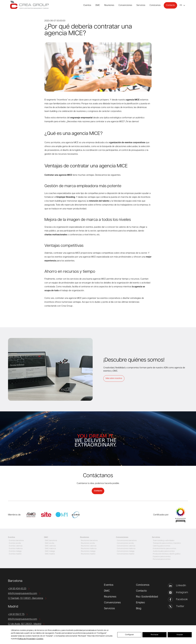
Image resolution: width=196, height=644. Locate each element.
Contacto (170, 5)
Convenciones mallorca (126, 549)
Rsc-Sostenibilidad (147, 597)
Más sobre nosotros (114, 378)
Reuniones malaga (88, 551)
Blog (139, 609)
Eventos (87, 5)
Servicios (141, 5)
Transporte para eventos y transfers (167, 543)
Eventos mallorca (15, 549)
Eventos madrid (15, 554)
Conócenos (155, 5)
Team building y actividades (163, 541)
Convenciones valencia (126, 546)
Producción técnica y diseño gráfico (166, 554)
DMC (98, 5)
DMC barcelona (50, 541)
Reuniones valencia (88, 546)
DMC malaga (49, 551)
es (181, 5)
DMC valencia (50, 546)
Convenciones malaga (125, 551)
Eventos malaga (15, 551)
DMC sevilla (49, 543)
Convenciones (125, 5)
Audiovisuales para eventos (163, 551)
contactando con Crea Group (58, 306)
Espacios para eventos (161, 557)
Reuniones (109, 5)
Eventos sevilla (14, 543)
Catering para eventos (161, 546)
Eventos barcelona (16, 541)
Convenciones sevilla (125, 543)
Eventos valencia (15, 546)
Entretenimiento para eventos (164, 549)
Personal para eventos (161, 559)
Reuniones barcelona (89, 541)
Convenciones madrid (125, 554)
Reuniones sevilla (87, 543)
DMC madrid (49, 554)
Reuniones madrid (88, 554)
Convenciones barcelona (126, 541)
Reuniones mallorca (88, 549)
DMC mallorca (50, 549)
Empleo (140, 603)
